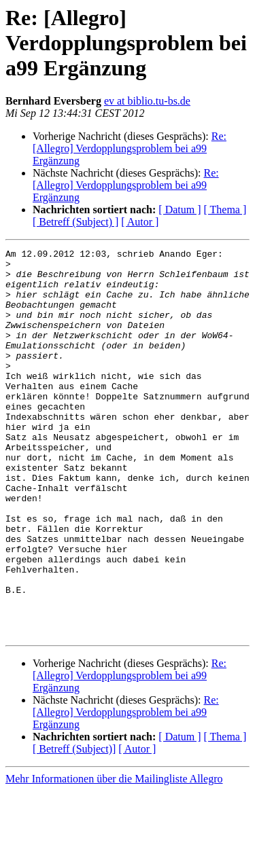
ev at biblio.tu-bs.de (147, 101)
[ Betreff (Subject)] (74, 826)
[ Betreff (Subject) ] (75, 222)
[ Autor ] (140, 222)
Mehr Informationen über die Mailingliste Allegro (114, 856)
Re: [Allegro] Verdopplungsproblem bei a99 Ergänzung (130, 148)
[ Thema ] (225, 210)
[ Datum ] (180, 210)
